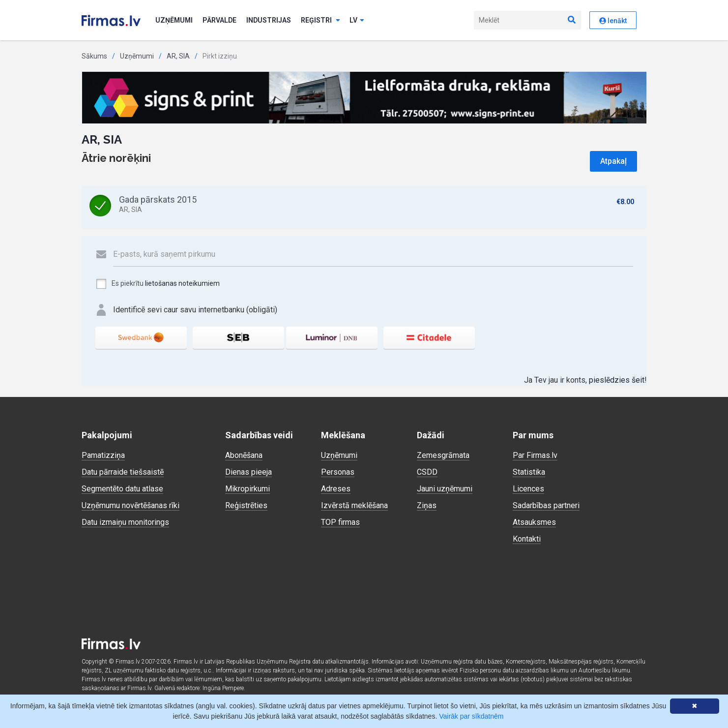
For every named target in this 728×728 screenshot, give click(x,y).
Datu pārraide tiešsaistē (123, 472)
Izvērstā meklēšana (354, 505)
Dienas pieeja (248, 472)
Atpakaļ (613, 161)
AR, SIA (178, 56)
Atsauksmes (534, 522)
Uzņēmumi (174, 20)
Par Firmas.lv (535, 455)
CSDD (427, 472)
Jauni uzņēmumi (445, 489)
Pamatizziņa (103, 455)
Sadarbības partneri (546, 505)
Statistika (529, 472)
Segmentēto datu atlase (122, 489)
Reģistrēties (246, 505)
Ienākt (613, 21)
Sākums (94, 56)
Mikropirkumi (248, 489)
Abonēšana (244, 455)
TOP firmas (340, 522)
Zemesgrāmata (443, 455)
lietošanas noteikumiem (182, 283)
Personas (338, 472)
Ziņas (427, 505)
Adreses (336, 489)
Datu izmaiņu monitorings (125, 522)
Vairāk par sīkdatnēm (471, 716)
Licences (528, 489)
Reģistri (320, 20)
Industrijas (269, 20)
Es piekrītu (158, 284)
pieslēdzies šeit (617, 380)
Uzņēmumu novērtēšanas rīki (131, 505)
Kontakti (527, 539)
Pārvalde (219, 20)
